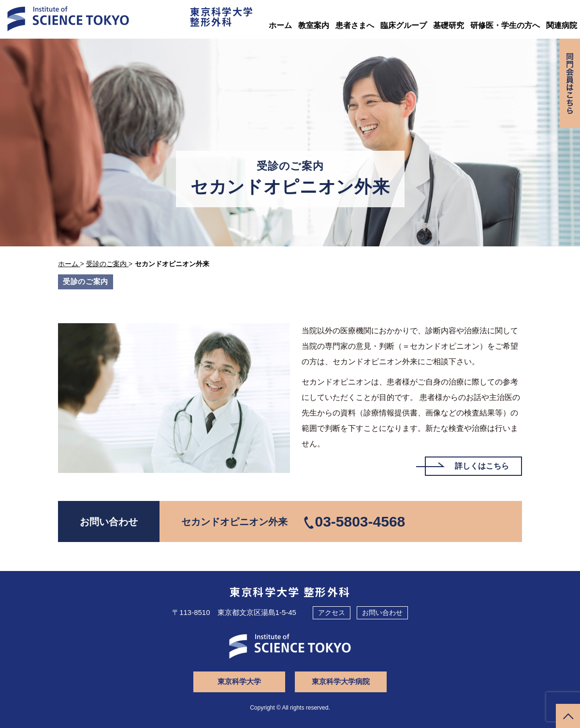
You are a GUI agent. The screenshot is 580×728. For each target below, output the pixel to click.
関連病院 (562, 25)
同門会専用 (570, 83)
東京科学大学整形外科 (222, 16)
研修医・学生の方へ (505, 25)
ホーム (280, 25)
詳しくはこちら (482, 466)
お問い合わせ (382, 613)
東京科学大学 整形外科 (290, 591)
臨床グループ (404, 25)
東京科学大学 (239, 681)
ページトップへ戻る (568, 716)
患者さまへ (355, 25)
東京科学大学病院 (341, 681)
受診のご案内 (86, 281)
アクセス (332, 613)
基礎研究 (449, 25)
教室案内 (314, 25)
